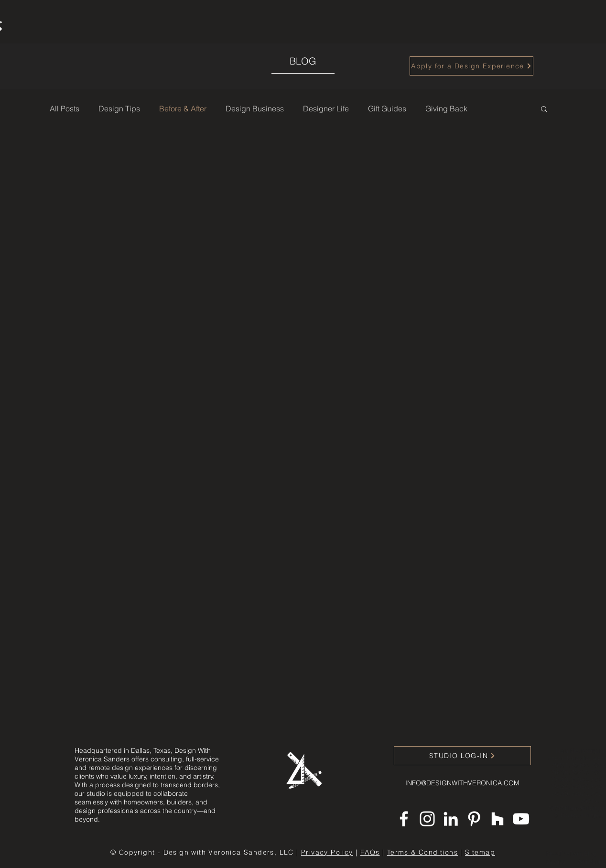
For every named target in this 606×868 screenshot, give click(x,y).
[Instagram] (427, 819)
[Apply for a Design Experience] (471, 66)
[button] (544, 110)
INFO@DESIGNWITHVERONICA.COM (462, 783)
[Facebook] (404, 819)
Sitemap (480, 852)
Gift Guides (387, 108)
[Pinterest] (474, 819)
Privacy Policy (327, 852)
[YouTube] (521, 819)
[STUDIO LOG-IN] (462, 756)
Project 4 (573, 815)
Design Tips (119, 108)
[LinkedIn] (451, 819)
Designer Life (326, 108)
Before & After (183, 108)
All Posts (65, 108)
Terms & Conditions (422, 852)
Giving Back (446, 108)
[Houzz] (498, 819)
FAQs (370, 852)
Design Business (255, 108)
